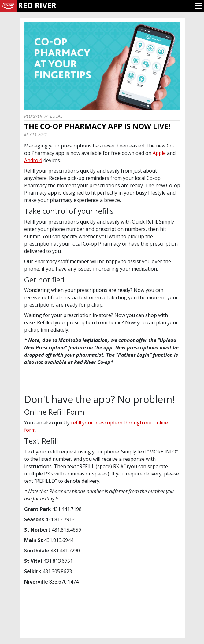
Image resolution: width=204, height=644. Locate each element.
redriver (33, 116)
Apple (159, 153)
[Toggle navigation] (198, 6)
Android (33, 160)
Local (56, 116)
